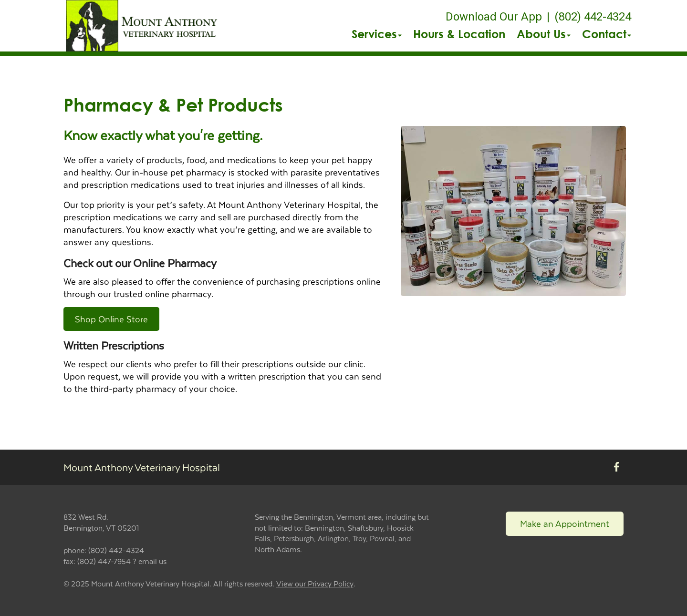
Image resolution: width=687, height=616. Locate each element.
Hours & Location (459, 34)
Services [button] (377, 34)
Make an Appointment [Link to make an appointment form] (565, 523)
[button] (143, 26)
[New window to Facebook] (617, 467)
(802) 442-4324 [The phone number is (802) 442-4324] (593, 17)
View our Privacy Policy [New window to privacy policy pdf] (315, 584)
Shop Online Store (111, 319)
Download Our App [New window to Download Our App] (494, 17)
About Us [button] (544, 34)
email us (152, 561)
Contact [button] (607, 34)
